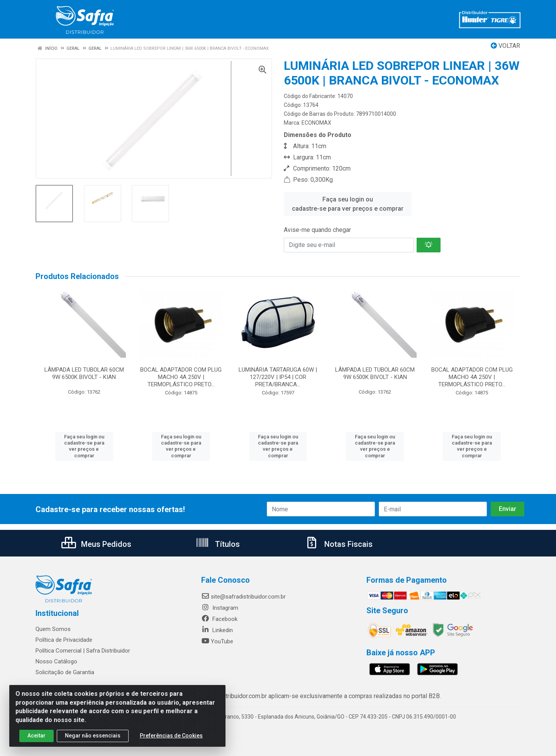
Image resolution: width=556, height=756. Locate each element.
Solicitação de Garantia (65, 672)
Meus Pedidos (96, 544)
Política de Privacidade (64, 640)
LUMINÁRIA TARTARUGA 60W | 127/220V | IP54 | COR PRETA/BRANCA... (278, 377)
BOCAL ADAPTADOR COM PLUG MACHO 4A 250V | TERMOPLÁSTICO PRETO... (181, 377)
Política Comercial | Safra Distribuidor (83, 651)
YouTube (217, 641)
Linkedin (217, 630)
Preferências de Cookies (171, 739)
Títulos (218, 544)
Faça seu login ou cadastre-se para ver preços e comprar (348, 204)
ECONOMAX (316, 123)
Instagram (220, 608)
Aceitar (36, 739)
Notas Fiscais (339, 544)
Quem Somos (53, 629)
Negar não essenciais (93, 739)
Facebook (219, 619)
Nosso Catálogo (56, 661)
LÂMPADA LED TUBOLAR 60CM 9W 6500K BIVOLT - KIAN (84, 373)
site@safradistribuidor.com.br (243, 597)
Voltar (505, 46)
